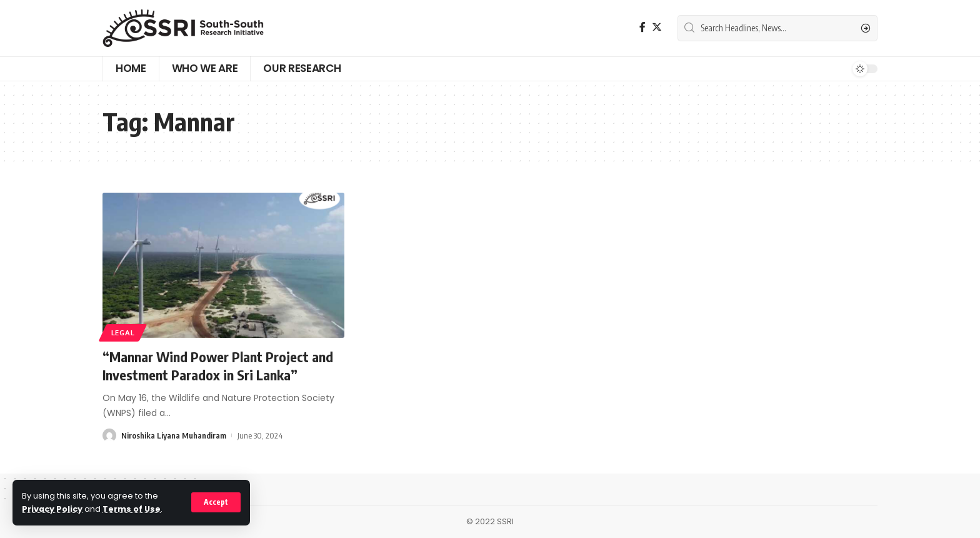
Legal (123, 332)
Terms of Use (132, 509)
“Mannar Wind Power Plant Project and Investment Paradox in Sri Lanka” (218, 366)
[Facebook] (642, 27)
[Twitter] (657, 27)
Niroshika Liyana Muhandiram (174, 435)
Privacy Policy (52, 509)
